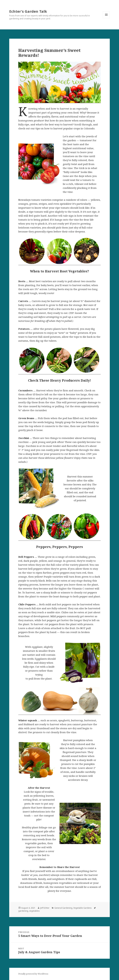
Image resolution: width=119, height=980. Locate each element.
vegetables (34, 911)
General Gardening (63, 908)
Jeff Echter (45, 908)
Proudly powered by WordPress (33, 974)
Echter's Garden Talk (28, 11)
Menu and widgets (106, 18)
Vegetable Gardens (82, 908)
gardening (23, 911)
